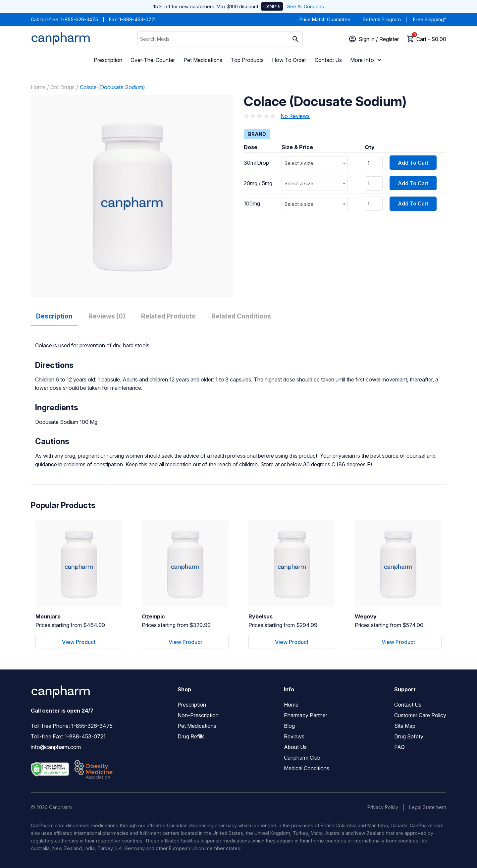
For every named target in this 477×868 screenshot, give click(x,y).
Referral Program (382, 19)
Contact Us (328, 60)
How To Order (289, 60)
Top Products (247, 60)
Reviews (294, 736)
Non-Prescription (198, 715)
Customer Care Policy (420, 715)
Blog (289, 726)
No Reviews (295, 116)
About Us (295, 747)
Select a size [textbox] (299, 163)
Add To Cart (413, 163)
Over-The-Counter (153, 60)
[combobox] (315, 163)
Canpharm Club (302, 758)
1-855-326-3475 (79, 19)
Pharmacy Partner (306, 715)
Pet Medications (203, 60)
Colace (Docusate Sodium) (112, 87)
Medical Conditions (307, 768)
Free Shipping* (430, 19)
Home (38, 87)
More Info (367, 60)
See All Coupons (306, 6)
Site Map (405, 726)
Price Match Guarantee (325, 19)
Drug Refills (191, 736)
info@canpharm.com (56, 747)
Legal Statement (428, 807)
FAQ (399, 747)
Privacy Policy (383, 807)
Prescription (108, 60)
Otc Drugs (62, 87)
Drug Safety (409, 736)
